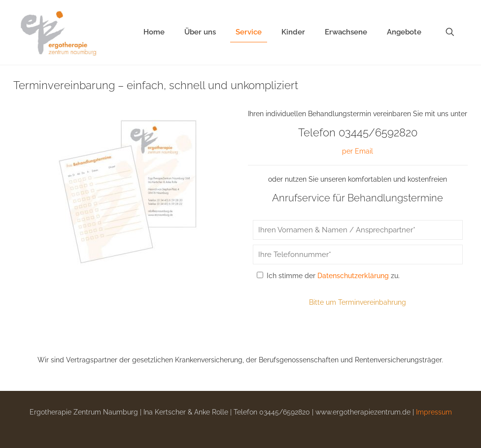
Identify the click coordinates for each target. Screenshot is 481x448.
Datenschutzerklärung (353, 276)
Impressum (434, 412)
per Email (358, 151)
